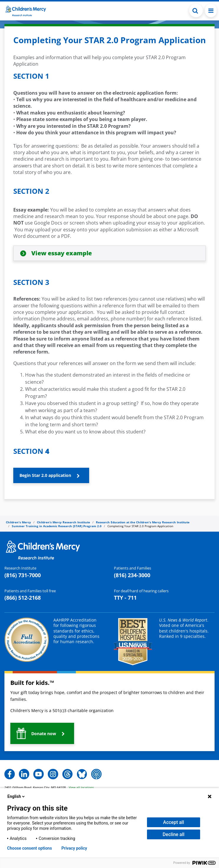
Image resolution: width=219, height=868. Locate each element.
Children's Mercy (18, 522)
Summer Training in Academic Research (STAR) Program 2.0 (57, 526)
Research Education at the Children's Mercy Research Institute (143, 522)
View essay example (62, 253)
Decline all (174, 834)
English (17, 796)
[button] (196, 11)
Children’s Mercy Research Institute (63, 522)
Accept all (174, 822)
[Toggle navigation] (211, 11)
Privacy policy (74, 848)
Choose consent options (30, 848)
